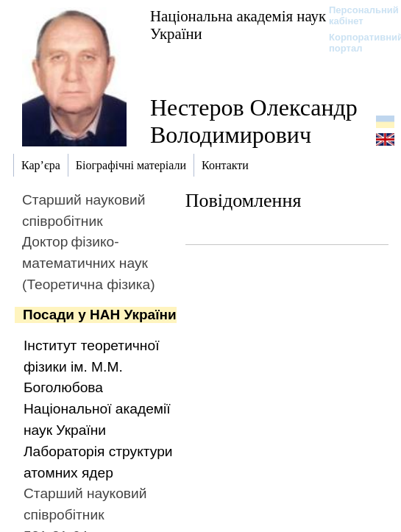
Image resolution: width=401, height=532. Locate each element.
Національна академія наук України (238, 25)
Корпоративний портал (356, 43)
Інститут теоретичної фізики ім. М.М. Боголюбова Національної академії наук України (97, 388)
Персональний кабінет (356, 15)
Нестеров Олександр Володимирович (254, 121)
